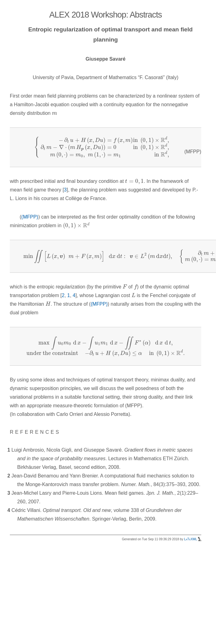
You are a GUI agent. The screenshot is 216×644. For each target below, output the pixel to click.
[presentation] (55, 113)
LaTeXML (193, 539)
